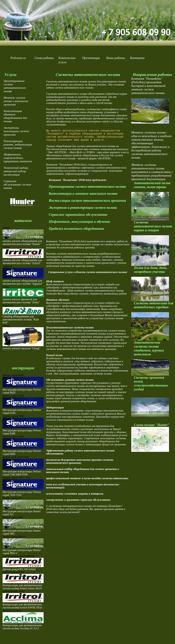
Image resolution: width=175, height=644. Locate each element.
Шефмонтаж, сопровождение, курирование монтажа (18, 158)
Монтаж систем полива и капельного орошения (16, 101)
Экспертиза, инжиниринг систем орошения (16, 131)
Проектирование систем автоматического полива (15, 86)
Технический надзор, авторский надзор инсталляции (16, 171)
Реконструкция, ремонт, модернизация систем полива (18, 145)
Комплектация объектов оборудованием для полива (15, 116)
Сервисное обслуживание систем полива (17, 185)
